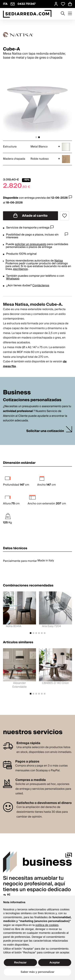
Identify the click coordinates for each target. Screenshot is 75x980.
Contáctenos (41, 286)
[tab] (36, 137)
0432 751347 (27, 4)
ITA (5, 4)
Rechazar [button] (20, 962)
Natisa (59, 261)
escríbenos (20, 269)
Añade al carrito (30, 216)
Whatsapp (13, 279)
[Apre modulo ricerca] (63, 14)
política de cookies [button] (47, 925)
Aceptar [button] (55, 962)
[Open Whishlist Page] (63, 4)
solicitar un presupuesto (30, 244)
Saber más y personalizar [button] (37, 972)
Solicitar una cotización (45, 431)
